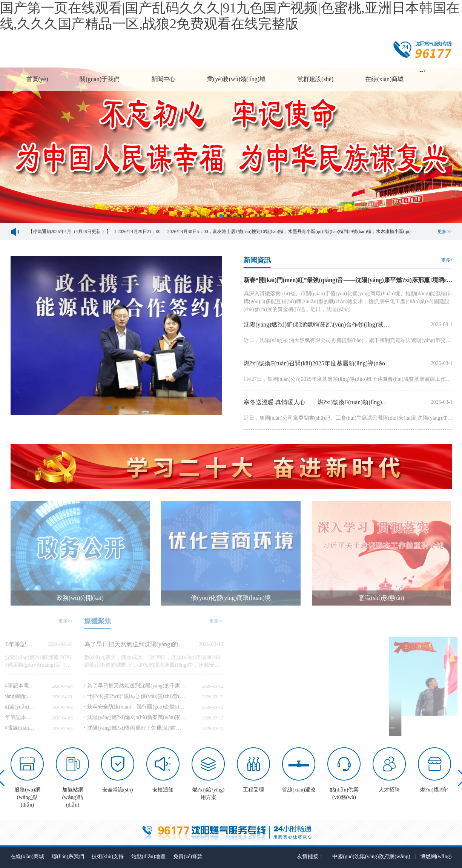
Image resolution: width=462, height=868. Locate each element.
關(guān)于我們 (100, 79)
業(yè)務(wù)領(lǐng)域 (236, 79)
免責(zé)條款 (188, 856)
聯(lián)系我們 (68, 856)
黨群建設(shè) (315, 79)
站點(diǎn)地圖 (148, 856)
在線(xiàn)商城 (384, 79)
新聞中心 (163, 79)
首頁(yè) (37, 79)
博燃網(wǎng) (436, 856)
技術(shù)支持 (108, 856)
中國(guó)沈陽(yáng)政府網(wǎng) (371, 856)
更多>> (445, 232)
